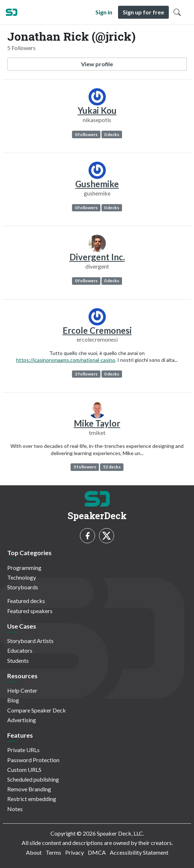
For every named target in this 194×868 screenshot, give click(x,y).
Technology (22, 577)
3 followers (85, 467)
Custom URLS (24, 770)
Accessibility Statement (139, 852)
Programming (24, 568)
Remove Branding (29, 789)
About (34, 852)
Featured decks (26, 601)
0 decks (112, 134)
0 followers (86, 134)
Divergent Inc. (97, 257)
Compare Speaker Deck (37, 710)
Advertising (22, 720)
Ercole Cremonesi (97, 330)
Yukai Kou (97, 110)
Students (18, 660)
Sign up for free (143, 12)
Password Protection (33, 760)
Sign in (104, 12)
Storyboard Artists (30, 641)
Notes (15, 809)
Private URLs (23, 750)
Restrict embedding (32, 799)
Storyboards (23, 587)
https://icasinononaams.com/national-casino (66, 360)
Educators (20, 650)
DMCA (97, 852)
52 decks (112, 467)
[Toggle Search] (177, 12)
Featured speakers (30, 611)
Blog (13, 700)
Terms (53, 852)
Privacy (75, 852)
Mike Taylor (97, 423)
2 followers (86, 374)
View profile (97, 64)
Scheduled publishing (33, 779)
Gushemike (97, 184)
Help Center (22, 690)
